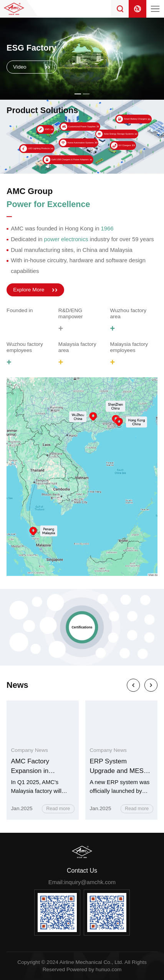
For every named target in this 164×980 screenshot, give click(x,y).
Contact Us (82, 871)
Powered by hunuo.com (94, 969)
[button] (78, 94)
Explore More (29, 290)
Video (20, 67)
